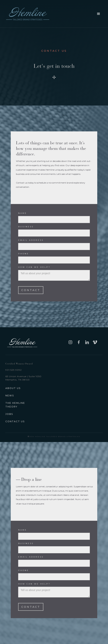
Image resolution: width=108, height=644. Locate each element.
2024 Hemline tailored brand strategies (54, 436)
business (26, 227)
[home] (29, 14)
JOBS (9, 414)
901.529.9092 (14, 370)
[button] (99, 14)
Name (23, 213)
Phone (24, 254)
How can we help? (34, 267)
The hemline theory (15, 405)
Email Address (31, 240)
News (10, 396)
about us (13, 388)
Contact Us (15, 421)
